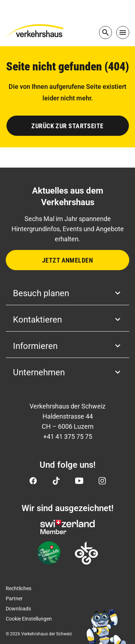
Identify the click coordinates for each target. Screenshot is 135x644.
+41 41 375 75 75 (68, 436)
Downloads (18, 609)
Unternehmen (67, 372)
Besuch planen (67, 293)
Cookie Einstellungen (29, 619)
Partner (14, 598)
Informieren (67, 346)
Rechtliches (19, 588)
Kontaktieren (67, 320)
